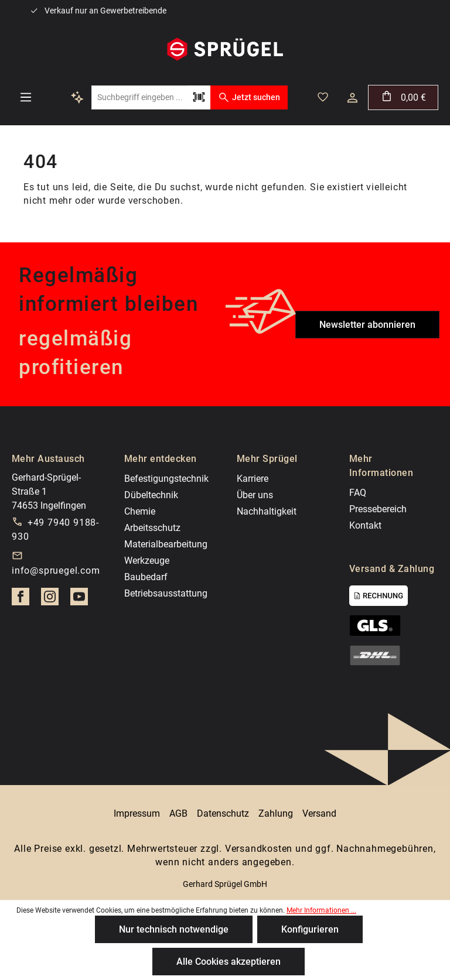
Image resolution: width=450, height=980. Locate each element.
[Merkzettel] (323, 97)
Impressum (137, 813)
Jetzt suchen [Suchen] (249, 97)
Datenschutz (223, 813)
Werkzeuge (147, 561)
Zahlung (276, 813)
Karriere (253, 479)
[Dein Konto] (352, 98)
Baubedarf (146, 577)
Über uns (255, 495)
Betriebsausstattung (166, 593)
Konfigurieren (310, 929)
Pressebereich (378, 509)
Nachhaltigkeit (267, 511)
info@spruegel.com (56, 570)
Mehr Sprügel (267, 459)
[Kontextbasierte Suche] (77, 97)
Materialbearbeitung (166, 544)
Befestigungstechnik (166, 479)
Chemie (140, 511)
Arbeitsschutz (152, 528)
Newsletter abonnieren (367, 325)
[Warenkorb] (403, 97)
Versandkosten (259, 849)
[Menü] (26, 97)
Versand (319, 813)
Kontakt (365, 525)
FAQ (358, 493)
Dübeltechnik (151, 495)
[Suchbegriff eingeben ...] (139, 97)
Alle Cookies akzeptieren (229, 962)
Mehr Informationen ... (321, 910)
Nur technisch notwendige (174, 929)
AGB (178, 813)
